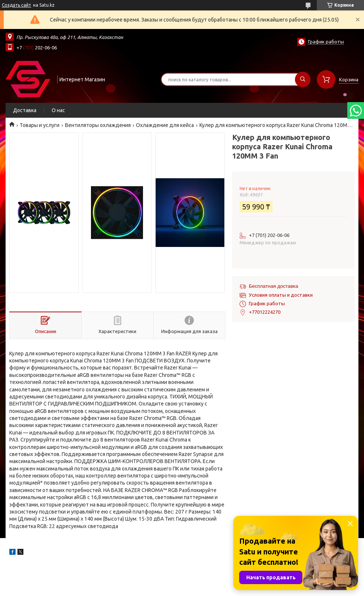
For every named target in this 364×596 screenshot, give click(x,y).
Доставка (25, 110)
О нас (58, 110)
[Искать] (303, 79)
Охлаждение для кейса (165, 125)
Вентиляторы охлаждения (98, 125)
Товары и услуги (40, 125)
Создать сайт (17, 5)
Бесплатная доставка (274, 286)
